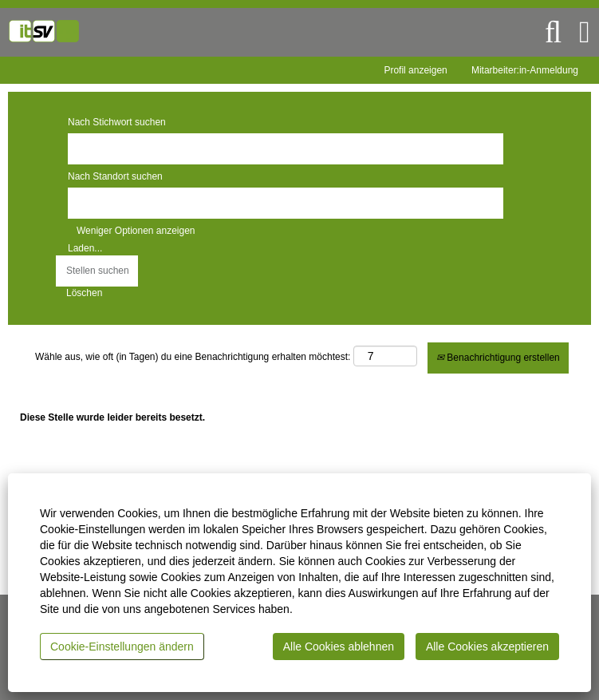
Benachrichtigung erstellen (498, 358)
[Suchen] (553, 32)
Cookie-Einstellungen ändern (122, 647)
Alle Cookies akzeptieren (487, 647)
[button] (585, 32)
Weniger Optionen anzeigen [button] (136, 231)
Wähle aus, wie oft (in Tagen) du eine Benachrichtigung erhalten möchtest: (193, 357)
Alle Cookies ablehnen (339, 647)
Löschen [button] (84, 293)
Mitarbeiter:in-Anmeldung (525, 70)
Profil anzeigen (415, 70)
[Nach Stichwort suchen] (286, 149)
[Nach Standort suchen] (286, 203)
